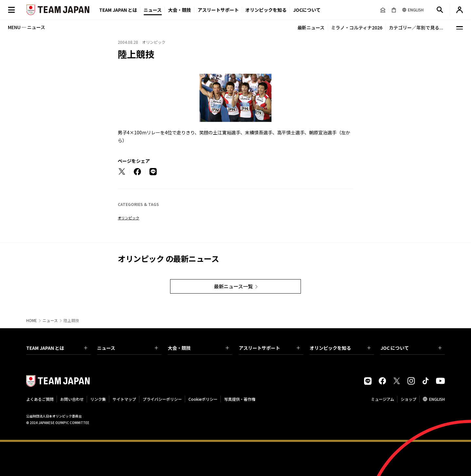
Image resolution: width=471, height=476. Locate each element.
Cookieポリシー (203, 399)
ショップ (409, 399)
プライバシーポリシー (162, 399)
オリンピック (129, 218)
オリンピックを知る (266, 10)
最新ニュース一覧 (233, 286)
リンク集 (98, 399)
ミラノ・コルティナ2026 (357, 27)
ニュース (153, 10)
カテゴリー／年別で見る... (416, 27)
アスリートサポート (218, 10)
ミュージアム (383, 399)
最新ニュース (311, 27)
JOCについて (307, 10)
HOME (32, 320)
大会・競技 (198, 348)
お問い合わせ (72, 399)
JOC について (411, 348)
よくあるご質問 (40, 399)
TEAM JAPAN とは (57, 348)
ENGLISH (437, 399)
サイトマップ (124, 399)
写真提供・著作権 (240, 399)
